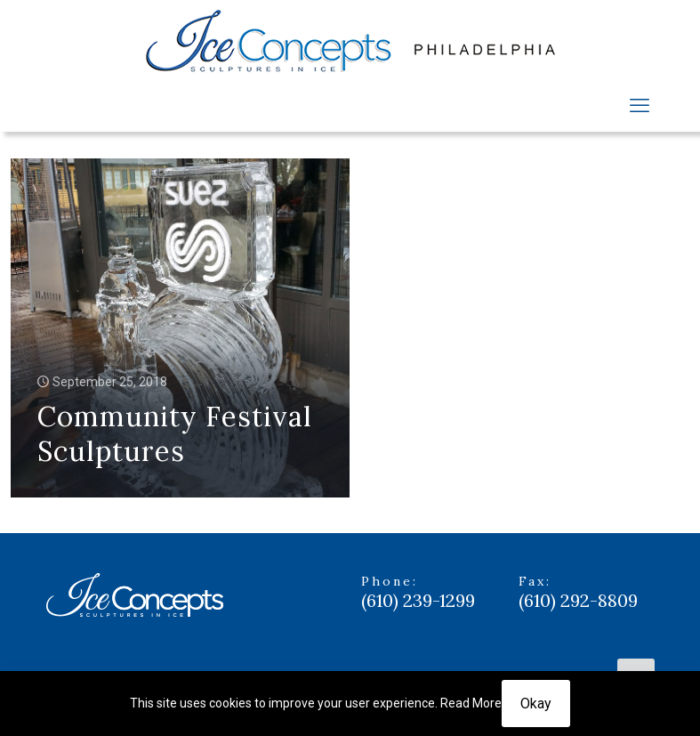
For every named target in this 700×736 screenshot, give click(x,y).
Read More (471, 703)
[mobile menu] (640, 106)
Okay (536, 704)
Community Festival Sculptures (175, 433)
